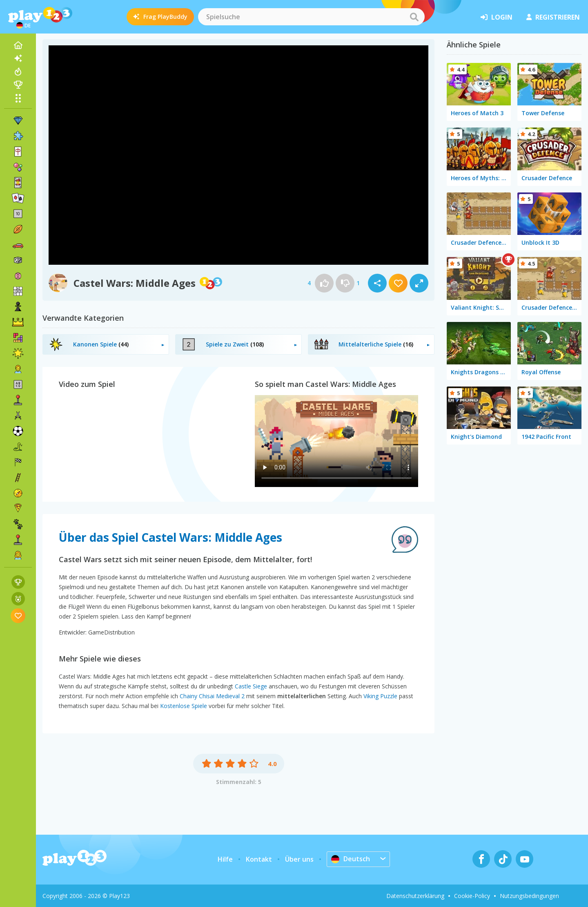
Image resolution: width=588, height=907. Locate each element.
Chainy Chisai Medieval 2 (212, 696)
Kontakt (259, 859)
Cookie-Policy (472, 896)
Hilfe (225, 859)
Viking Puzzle (380, 696)
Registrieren (553, 17)
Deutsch (351, 859)
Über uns (299, 859)
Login (497, 17)
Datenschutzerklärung (415, 896)
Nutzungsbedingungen (529, 896)
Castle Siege (251, 686)
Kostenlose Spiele (184, 706)
